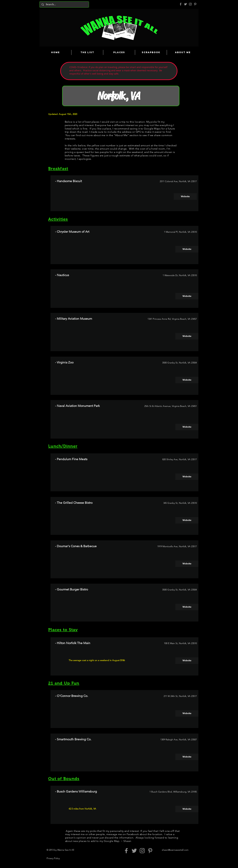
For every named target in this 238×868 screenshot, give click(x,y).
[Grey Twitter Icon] (185, 4)
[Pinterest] (195, 4)
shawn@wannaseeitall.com (175, 850)
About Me (121, 135)
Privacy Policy (53, 858)
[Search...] (64, 4)
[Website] (185, 197)
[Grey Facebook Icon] (181, 4)
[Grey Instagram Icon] (190, 4)
